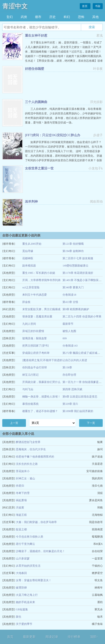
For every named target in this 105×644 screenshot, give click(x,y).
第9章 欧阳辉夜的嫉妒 (76, 309)
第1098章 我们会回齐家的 (78, 411)
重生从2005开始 (32, 244)
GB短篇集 (22, 609)
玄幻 (10, 17)
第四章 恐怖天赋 (72, 389)
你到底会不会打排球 (35, 367)
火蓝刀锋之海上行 (27, 595)
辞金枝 (26, 302)
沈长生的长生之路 (27, 464)
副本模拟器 (29, 266)
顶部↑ (94, 637)
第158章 (67, 367)
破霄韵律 (21, 588)
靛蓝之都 (21, 529)
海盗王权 (21, 515)
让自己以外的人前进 (75, 360)
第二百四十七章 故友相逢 (78, 258)
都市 (38, 17)
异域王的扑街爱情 (33, 331)
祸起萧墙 (21, 500)
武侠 (24, 17)
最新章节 (68, 324)
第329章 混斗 (70, 404)
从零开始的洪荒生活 (28, 566)
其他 (95, 17)
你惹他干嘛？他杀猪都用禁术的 (35, 457)
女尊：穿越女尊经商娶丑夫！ (34, 580)
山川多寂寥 (23, 558)
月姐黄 (20, 508)
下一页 (91, 423)
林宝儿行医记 (30, 375)
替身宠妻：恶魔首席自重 (37, 317)
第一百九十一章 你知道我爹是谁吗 (83, 382)
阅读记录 (52, 637)
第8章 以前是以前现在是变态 (80, 397)
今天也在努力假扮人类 (30, 537)
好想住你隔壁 (35, 69)
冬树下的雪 (23, 493)
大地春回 (21, 573)
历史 (52, 17)
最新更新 (29, 637)
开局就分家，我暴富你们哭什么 (41, 382)
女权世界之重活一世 (39, 168)
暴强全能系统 (30, 404)
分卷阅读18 (69, 295)
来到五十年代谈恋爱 (35, 295)
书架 (98, 6)
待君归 (20, 486)
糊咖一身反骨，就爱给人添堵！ (41, 397)
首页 (85, 6)
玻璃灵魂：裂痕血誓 (35, 338)
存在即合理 (69, 375)
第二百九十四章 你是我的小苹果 (82, 317)
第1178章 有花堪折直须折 (78, 273)
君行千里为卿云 (25, 544)
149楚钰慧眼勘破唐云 (75, 266)
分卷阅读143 (70, 346)
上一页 (14, 423)
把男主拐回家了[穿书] (35, 346)
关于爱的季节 (24, 624)
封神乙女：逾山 (25, 478)
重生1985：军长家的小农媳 (39, 273)
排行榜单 (74, 637)
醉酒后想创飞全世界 (28, 442)
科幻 (67, 17)
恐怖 (81, 17)
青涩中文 (15, 6)
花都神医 (28, 258)
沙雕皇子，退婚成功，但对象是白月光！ (40, 551)
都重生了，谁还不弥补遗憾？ (40, 411)
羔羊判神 (31, 202)
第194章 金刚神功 (73, 251)
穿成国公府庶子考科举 (36, 353)
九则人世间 (29, 324)
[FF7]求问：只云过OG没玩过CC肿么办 (53, 135)
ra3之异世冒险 (31, 287)
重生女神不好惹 (36, 36)
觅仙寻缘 (28, 251)
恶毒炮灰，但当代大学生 (31, 449)
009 (65, 338)
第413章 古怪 (70, 302)
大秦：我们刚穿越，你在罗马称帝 (36, 522)
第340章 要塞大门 (73, 287)
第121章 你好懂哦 (73, 244)
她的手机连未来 (25, 602)
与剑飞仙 (28, 389)
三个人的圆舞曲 (36, 102)
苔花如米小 (23, 471)
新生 (19, 617)
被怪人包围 (69, 331)
